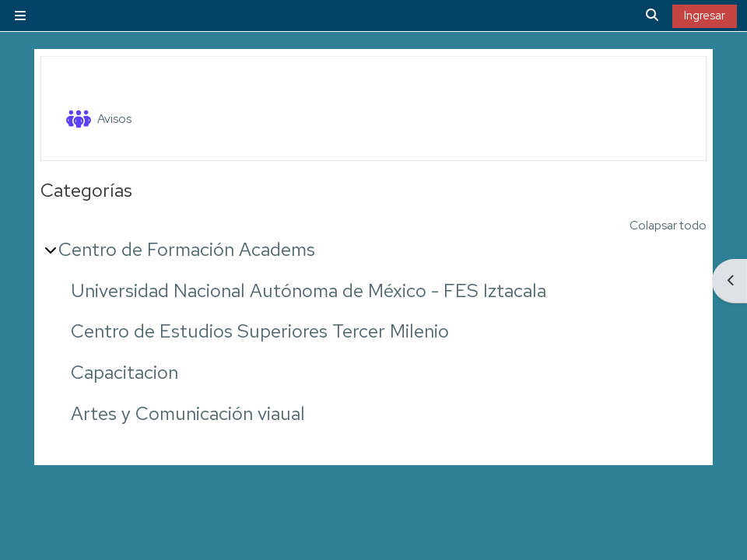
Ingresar (705, 16)
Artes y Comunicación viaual (188, 413)
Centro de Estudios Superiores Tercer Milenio (260, 331)
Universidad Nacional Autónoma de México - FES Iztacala (309, 290)
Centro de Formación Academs (187, 249)
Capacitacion (124, 372)
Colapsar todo (668, 226)
